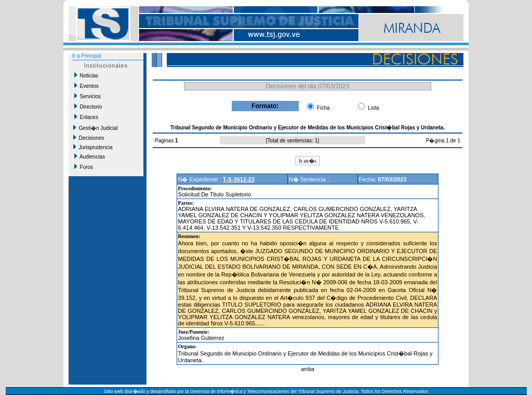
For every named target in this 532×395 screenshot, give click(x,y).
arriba (308, 369)
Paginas (165, 141)
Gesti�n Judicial (96, 128)
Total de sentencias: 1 (293, 141)
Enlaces (86, 117)
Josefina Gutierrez (201, 338)
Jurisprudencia (93, 147)
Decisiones (89, 138)
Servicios (88, 96)
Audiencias (90, 156)
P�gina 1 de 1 (443, 141)
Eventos (87, 86)
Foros (84, 167)
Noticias (86, 75)
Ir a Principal (87, 56)
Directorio (88, 107)
